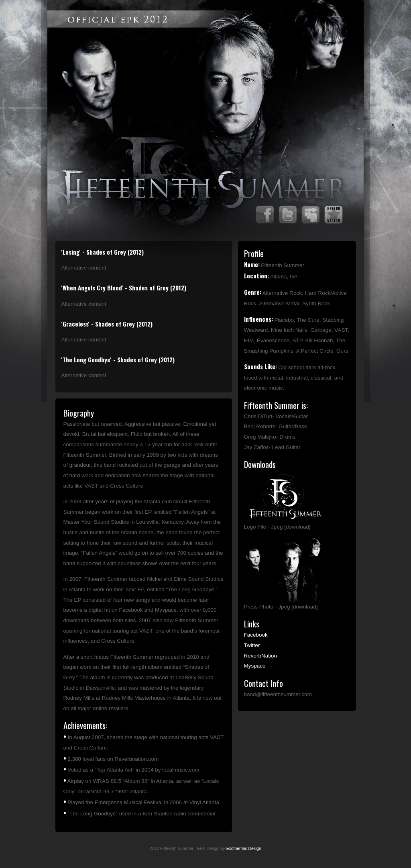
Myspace (255, 666)
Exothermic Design (244, 849)
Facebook (256, 635)
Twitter (252, 645)
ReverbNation (261, 656)
